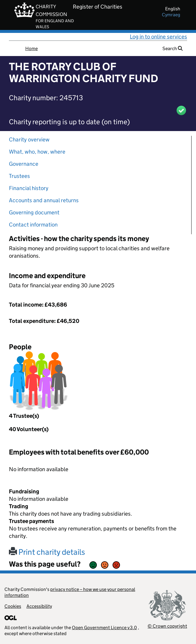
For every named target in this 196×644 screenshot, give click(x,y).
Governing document (34, 212)
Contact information (33, 225)
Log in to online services (158, 37)
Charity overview (29, 140)
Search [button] (173, 48)
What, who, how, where (37, 152)
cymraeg (171, 15)
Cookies (13, 606)
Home (31, 48)
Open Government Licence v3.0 (104, 628)
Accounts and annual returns (44, 200)
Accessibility (39, 606)
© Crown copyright (167, 626)
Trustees (19, 176)
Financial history (29, 188)
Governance (24, 164)
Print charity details (47, 552)
